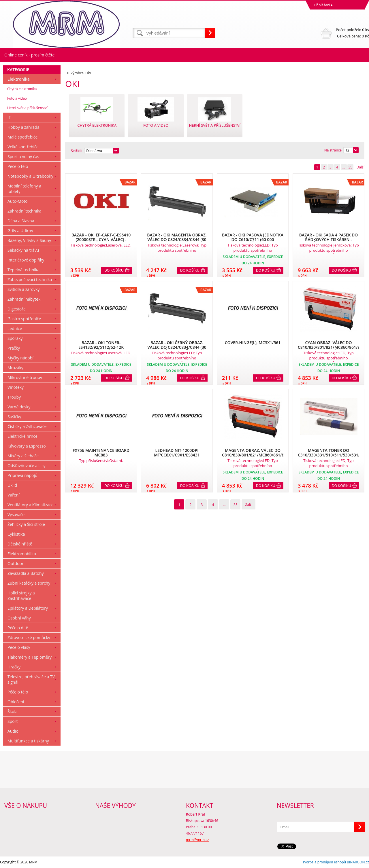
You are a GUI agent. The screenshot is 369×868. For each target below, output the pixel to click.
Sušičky (14, 417)
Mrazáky (15, 368)
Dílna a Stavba (21, 221)
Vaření (14, 495)
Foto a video (17, 98)
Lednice (15, 328)
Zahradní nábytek (24, 299)
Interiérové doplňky (26, 260)
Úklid (12, 485)
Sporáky (15, 338)
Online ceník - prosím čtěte (29, 55)
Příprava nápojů (22, 475)
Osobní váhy (19, 618)
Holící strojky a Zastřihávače (21, 596)
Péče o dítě (18, 628)
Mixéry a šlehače (23, 456)
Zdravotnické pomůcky (29, 637)
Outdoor (16, 563)
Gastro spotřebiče (24, 319)
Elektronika (19, 79)
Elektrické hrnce (22, 436)
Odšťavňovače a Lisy (27, 466)
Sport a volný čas (23, 157)
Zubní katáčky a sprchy (29, 583)
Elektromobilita (22, 554)
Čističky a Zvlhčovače (27, 426)
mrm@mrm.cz (197, 840)
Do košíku (114, 270)
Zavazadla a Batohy (26, 573)
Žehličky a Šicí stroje (26, 524)
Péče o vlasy (19, 647)
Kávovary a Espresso (27, 446)
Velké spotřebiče (23, 147)
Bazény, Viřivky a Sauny (29, 240)
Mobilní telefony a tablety (24, 189)
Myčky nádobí (20, 358)
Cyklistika (16, 534)
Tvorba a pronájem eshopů (324, 862)
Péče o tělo (18, 166)
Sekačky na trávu (23, 250)
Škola (13, 711)
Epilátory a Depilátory (28, 608)
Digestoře (17, 309)
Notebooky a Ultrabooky (30, 176)
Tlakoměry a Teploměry (30, 657)
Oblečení (16, 702)
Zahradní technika (25, 211)
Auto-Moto (18, 201)
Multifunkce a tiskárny (28, 741)
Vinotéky (16, 387)
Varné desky (19, 407)
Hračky (14, 667)
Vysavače (16, 514)
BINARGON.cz (358, 862)
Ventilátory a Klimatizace (31, 505)
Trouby (14, 397)
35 (350, 167)
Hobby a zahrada (23, 127)
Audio (13, 731)
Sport (13, 721)
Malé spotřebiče (22, 137)
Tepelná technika (23, 270)
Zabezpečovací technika (30, 279)
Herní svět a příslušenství (27, 108)
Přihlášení (322, 5)
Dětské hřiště (20, 544)
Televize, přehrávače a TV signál (31, 679)
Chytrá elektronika (22, 89)
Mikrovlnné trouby (25, 377)
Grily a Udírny (20, 231)
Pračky (14, 348)
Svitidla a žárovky (24, 289)
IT (9, 117)
